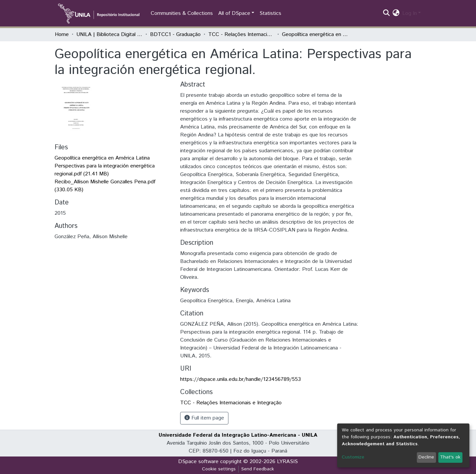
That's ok (450, 457)
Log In (410, 13)
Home (62, 35)
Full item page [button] (204, 418)
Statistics (270, 13)
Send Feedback (258, 469)
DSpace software (198, 462)
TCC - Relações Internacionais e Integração (241, 35)
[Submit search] (387, 14)
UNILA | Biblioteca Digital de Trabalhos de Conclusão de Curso (109, 35)
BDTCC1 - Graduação (175, 35)
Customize (353, 457)
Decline (426, 457)
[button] (396, 14)
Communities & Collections (182, 13)
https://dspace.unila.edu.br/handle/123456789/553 (240, 379)
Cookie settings (219, 469)
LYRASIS (287, 462)
